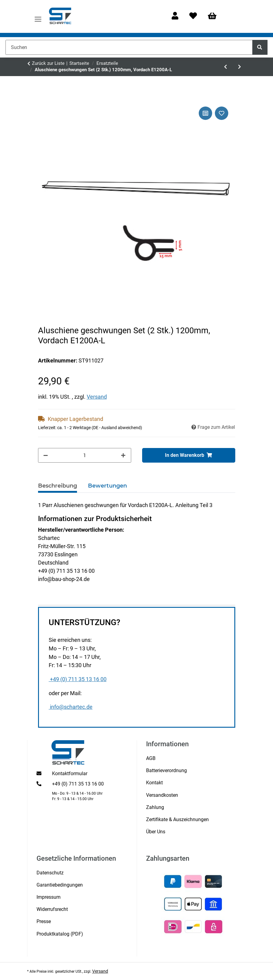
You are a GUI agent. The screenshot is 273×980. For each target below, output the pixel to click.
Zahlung (155, 807)
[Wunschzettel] (193, 16)
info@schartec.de (71, 707)
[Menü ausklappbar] (38, 16)
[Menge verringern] (46, 455)
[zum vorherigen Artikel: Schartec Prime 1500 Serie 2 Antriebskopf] (226, 67)
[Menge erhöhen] (123, 455)
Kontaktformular (70, 773)
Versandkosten (162, 795)
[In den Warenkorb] (189, 455)
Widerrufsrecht (52, 909)
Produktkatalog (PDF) (60, 934)
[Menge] (84, 455)
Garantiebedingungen (60, 885)
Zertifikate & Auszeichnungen (177, 819)
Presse (44, 921)
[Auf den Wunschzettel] (222, 113)
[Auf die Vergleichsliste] (205, 113)
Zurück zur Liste (48, 63)
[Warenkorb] (215, 16)
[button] (175, 16)
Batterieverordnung (166, 770)
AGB (151, 758)
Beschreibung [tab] (58, 486)
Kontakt (154, 783)
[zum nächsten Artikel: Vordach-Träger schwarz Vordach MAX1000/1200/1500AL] (240, 67)
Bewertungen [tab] (107, 486)
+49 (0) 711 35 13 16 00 (78, 679)
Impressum (49, 897)
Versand (97, 397)
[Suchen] (129, 47)
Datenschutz (50, 873)
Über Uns (156, 832)
